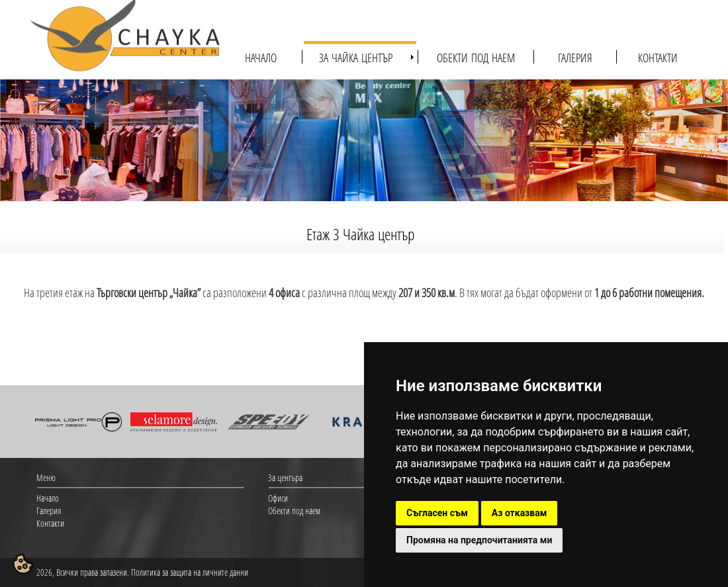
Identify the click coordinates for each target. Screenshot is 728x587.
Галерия (49, 511)
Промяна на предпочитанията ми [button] (479, 540)
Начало (48, 498)
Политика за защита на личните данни (190, 572)
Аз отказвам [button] (520, 513)
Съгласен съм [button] (437, 513)
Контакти (50, 523)
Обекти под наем (294, 511)
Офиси (278, 498)
